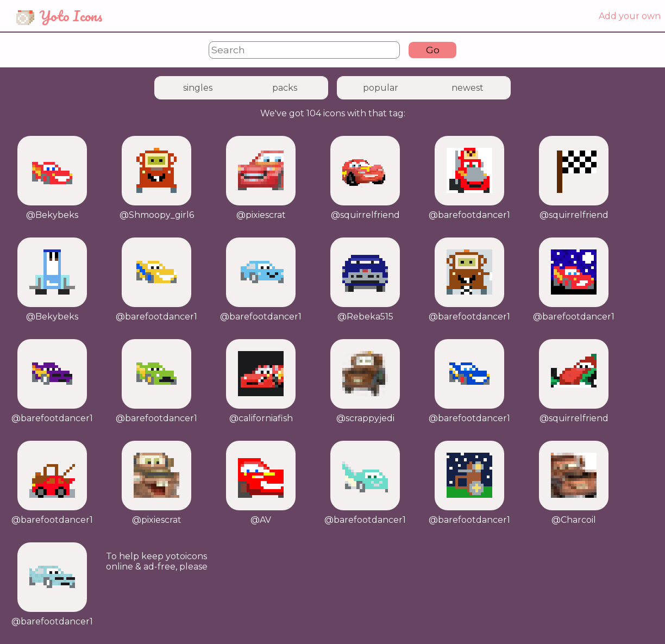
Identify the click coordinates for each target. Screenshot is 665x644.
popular (381, 88)
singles (198, 88)
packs (285, 88)
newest (468, 88)
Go (433, 50)
